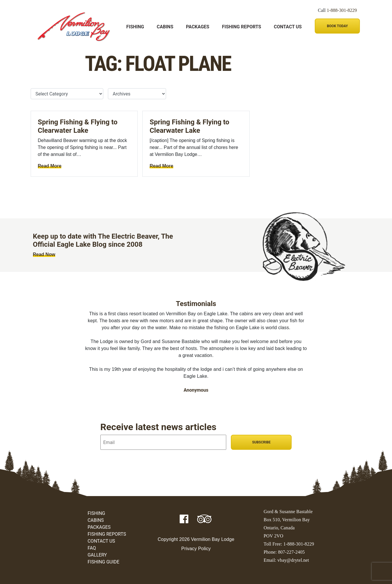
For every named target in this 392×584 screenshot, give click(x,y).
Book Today (337, 26)
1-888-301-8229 (342, 10)
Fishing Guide (104, 562)
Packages (198, 27)
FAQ (92, 548)
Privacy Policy (196, 549)
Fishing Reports (241, 27)
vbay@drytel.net (293, 560)
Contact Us (288, 27)
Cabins (165, 27)
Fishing (135, 27)
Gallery (97, 555)
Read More (50, 166)
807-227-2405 (291, 552)
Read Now (44, 254)
